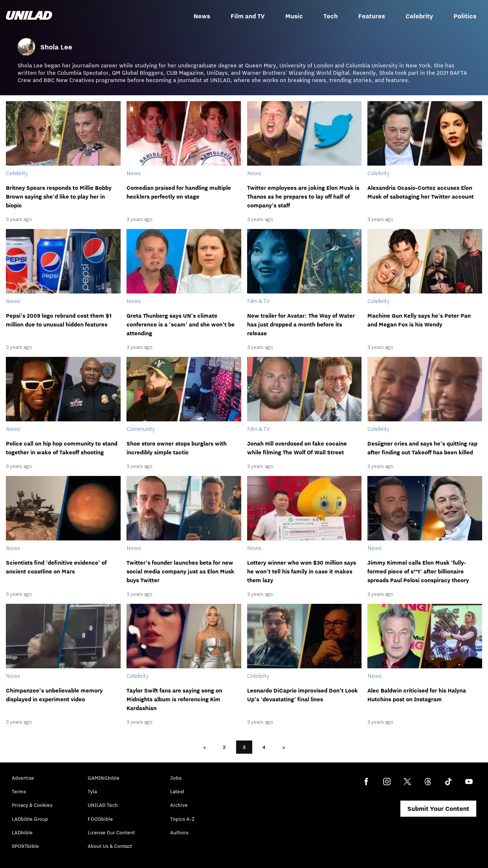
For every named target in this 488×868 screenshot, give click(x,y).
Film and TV (248, 16)
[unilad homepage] (29, 16)
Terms (19, 791)
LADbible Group (30, 819)
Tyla (92, 791)
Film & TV (258, 301)
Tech (331, 16)
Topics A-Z (182, 819)
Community (141, 429)
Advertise (23, 778)
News (202, 16)
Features (372, 16)
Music (294, 16)
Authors (179, 832)
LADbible (22, 832)
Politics (465, 16)
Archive (179, 805)
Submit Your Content (438, 809)
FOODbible (100, 819)
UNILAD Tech (103, 805)
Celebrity (419, 16)
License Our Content (111, 832)
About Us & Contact (110, 846)
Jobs (176, 778)
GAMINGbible (104, 778)
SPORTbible (25, 846)
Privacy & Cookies (32, 805)
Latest (177, 791)
